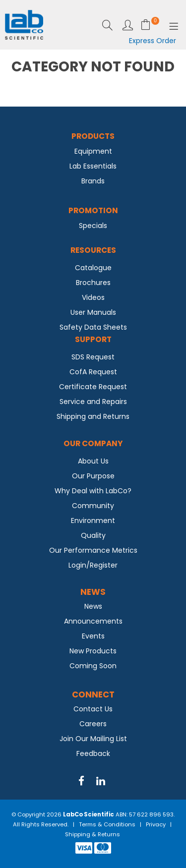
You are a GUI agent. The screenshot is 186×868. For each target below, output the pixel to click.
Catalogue (93, 268)
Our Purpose (93, 476)
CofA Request (93, 372)
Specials (93, 226)
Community (93, 506)
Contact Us (93, 709)
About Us (93, 461)
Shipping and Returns (93, 416)
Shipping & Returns (93, 834)
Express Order (153, 41)
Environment (93, 521)
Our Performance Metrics (93, 550)
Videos (93, 297)
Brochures (93, 283)
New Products (93, 651)
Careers (93, 724)
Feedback (93, 753)
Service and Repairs (93, 402)
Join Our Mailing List (93, 739)
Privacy (156, 824)
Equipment (93, 151)
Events (93, 636)
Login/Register (93, 565)
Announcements (93, 621)
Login (128, 25)
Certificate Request (93, 387)
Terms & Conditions (107, 824)
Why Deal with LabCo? (93, 491)
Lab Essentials (93, 166)
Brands (93, 181)
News (93, 606)
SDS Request (93, 357)
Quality (93, 535)
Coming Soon (93, 666)
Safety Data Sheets (93, 327)
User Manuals (93, 312)
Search (107, 25)
